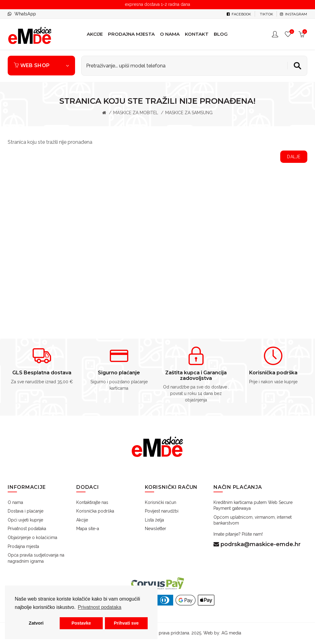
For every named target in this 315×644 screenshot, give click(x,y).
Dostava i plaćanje (26, 511)
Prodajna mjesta (23, 546)
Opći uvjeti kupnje (25, 520)
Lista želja (154, 520)
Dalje (294, 157)
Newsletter (156, 529)
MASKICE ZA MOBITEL (136, 113)
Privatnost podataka (27, 529)
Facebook (239, 14)
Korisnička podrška (95, 511)
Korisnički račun (161, 502)
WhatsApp (25, 14)
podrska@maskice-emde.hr (257, 544)
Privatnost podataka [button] (100, 607)
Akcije (82, 520)
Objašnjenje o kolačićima (32, 537)
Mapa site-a (88, 529)
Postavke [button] (81, 623)
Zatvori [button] (36, 623)
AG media (231, 633)
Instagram (293, 14)
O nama (15, 502)
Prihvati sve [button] (126, 623)
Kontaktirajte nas (92, 502)
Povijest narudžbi (162, 511)
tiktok (266, 14)
